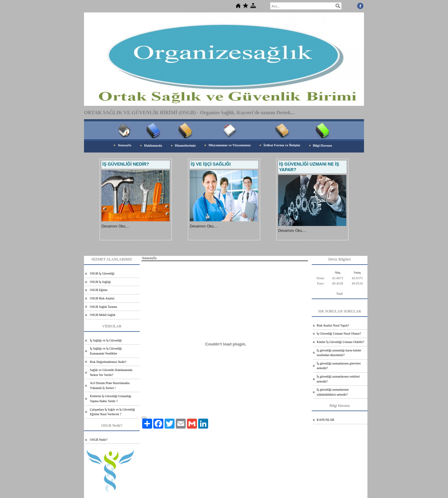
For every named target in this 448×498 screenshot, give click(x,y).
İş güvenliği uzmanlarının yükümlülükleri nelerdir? (333, 392)
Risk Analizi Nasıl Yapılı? (333, 325)
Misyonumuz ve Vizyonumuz (230, 145)
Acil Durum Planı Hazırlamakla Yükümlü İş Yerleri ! (110, 385)
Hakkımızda (153, 145)
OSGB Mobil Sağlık (103, 315)
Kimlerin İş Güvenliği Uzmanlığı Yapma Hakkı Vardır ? (111, 399)
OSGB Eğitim (99, 290)
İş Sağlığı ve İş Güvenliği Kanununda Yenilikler (106, 351)
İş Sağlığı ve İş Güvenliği (106, 340)
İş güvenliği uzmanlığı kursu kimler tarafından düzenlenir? (339, 353)
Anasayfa (124, 145)
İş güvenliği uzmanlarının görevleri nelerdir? (339, 366)
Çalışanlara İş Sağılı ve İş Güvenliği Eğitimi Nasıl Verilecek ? (112, 412)
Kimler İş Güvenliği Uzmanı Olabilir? (341, 342)
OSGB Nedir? (99, 440)
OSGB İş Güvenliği (102, 273)
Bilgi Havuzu (322, 145)
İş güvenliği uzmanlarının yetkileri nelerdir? (338, 379)
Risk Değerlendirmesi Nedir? (108, 362)
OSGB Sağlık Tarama (103, 307)
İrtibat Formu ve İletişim (282, 145)
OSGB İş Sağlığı (100, 282)
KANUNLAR (325, 420)
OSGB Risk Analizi (102, 298)
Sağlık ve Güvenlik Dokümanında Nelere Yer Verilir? (111, 372)
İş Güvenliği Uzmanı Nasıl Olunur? (339, 334)
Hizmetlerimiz (185, 145)
